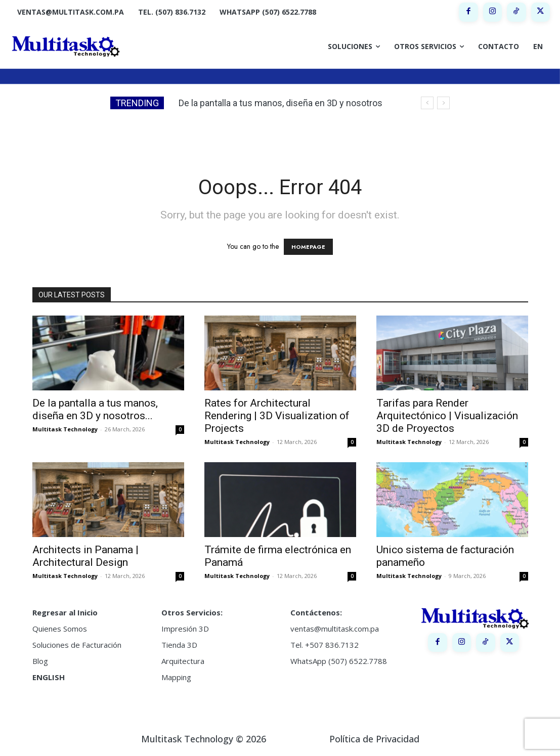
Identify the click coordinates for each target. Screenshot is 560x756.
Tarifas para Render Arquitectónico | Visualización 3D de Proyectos (447, 416)
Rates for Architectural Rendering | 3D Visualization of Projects (277, 416)
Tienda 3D (179, 645)
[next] (443, 103)
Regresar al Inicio (65, 612)
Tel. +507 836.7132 (325, 645)
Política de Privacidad (374, 739)
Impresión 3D (185, 629)
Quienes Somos (60, 629)
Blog (40, 661)
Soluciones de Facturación (77, 645)
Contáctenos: (316, 612)
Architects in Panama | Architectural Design (85, 556)
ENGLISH (49, 677)
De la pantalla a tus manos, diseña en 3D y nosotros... (95, 409)
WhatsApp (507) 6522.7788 (339, 661)
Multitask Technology (65, 429)
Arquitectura (183, 661)
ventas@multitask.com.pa (335, 629)
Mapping (176, 677)
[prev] (427, 103)
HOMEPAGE (308, 247)
